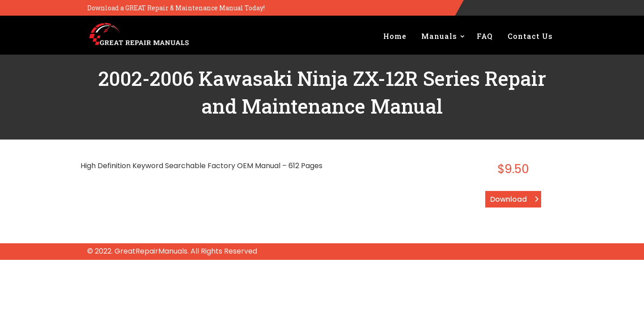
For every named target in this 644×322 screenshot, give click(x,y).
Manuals (439, 36)
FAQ (485, 36)
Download (508, 199)
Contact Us (530, 36)
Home (395, 36)
